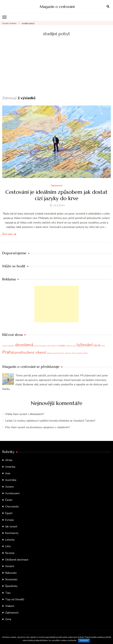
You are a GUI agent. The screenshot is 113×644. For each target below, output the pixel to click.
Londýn (62, 346)
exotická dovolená (40, 346)
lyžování (85, 345)
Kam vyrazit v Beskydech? (29, 414)
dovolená (24, 345)
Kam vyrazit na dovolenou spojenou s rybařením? (41, 427)
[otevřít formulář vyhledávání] (108, 7)
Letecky (10, 540)
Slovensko (11, 579)
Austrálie (11, 480)
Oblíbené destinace (17, 560)
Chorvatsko (12, 507)
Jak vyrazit (11, 526)
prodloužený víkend (30, 352)
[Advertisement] (56, 73)
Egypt (9, 513)
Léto (8, 546)
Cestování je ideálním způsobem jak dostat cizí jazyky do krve (56, 195)
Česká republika (77, 353)
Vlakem (10, 606)
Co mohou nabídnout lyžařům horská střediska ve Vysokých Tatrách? (54, 421)
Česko (9, 500)
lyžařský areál (71, 346)
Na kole (10, 553)
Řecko (86, 353)
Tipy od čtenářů (15, 599)
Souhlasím (84, 641)
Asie (8, 473)
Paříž (103, 346)
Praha (8, 352)
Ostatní (10, 566)
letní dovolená (52, 346)
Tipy (8, 593)
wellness (68, 353)
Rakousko (11, 573)
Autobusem (12, 493)
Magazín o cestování (57, 7)
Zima (8, 619)
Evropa (9, 520)
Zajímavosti (57, 186)
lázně (97, 345)
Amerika (10, 467)
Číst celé (7, 234)
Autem (9, 487)
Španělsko (11, 586)
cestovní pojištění (8, 346)
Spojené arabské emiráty (55, 353)
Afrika (9, 460)
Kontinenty (12, 533)
